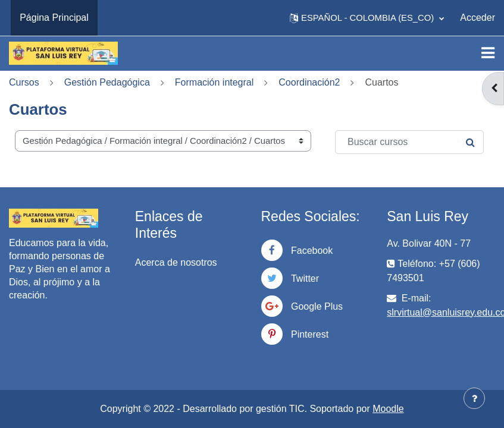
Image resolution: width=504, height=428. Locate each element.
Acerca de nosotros (176, 262)
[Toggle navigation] (488, 53)
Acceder (478, 18)
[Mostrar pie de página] (474, 398)
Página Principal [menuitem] (54, 18)
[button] (367, 18)
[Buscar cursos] (409, 142)
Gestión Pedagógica (107, 82)
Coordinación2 (309, 82)
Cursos (24, 82)
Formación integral (215, 82)
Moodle (388, 409)
